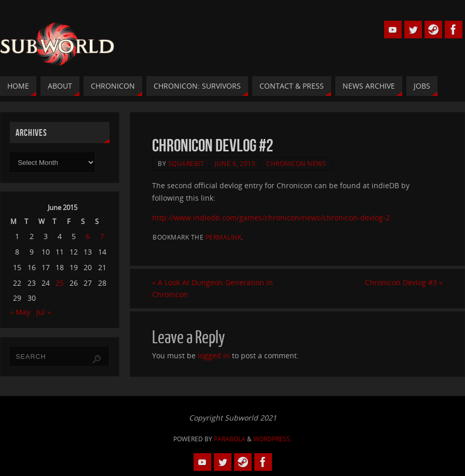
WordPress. (272, 439)
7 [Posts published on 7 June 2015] (102, 236)
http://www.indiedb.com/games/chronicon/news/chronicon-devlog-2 (271, 218)
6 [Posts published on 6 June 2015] (88, 236)
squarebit (186, 163)
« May (20, 312)
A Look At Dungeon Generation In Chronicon (213, 289)
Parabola (230, 439)
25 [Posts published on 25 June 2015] (60, 283)
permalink (224, 237)
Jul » (44, 312)
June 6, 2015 (235, 163)
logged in (214, 355)
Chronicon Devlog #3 (404, 282)
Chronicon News (296, 163)
